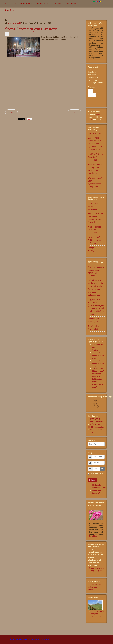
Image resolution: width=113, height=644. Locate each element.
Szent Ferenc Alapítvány (22, 3)
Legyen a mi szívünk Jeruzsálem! (93, 206)
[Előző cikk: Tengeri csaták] (11, 112)
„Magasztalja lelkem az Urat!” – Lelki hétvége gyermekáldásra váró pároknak (96, 144)
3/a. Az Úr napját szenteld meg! (98, 363)
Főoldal (8, 3)
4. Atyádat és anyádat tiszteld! (97, 347)
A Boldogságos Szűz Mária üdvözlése (95, 230)
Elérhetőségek (10, 10)
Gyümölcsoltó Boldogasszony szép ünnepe (95, 240)
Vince (90, 120)
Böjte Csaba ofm (41, 3)
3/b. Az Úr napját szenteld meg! (98, 355)
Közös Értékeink (57, 3)
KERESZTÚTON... (95, 133)
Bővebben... (94, 536)
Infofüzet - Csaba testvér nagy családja (95, 587)
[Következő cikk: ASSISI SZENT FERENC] (75, 112)
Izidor (98, 114)
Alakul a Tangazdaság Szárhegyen (97, 614)
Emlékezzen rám (97, 474)
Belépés (93, 480)
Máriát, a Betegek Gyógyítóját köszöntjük (95, 157)
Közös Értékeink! (14, 23)
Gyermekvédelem (72, 3)
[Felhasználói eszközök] (7, 34)
